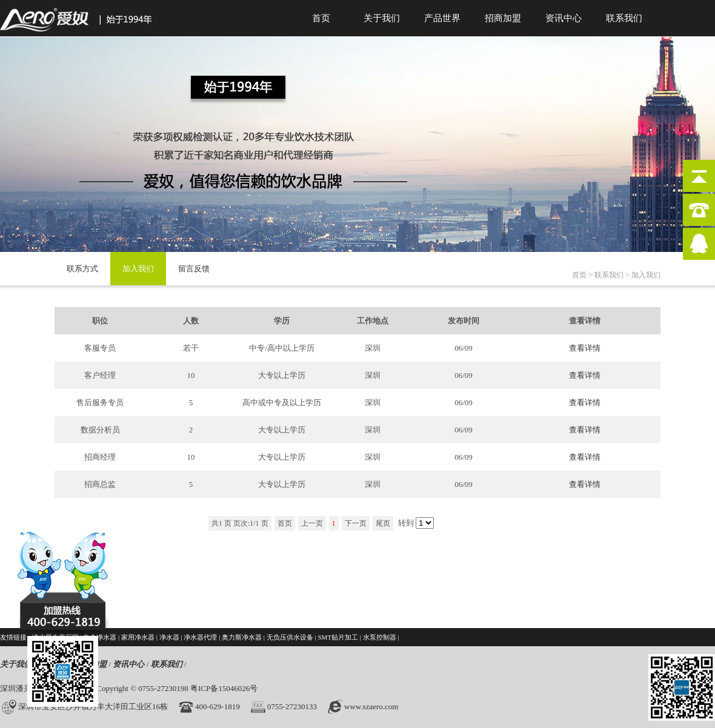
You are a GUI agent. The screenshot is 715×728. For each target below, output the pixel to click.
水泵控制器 (380, 637)
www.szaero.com (371, 706)
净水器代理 (200, 637)
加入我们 (138, 269)
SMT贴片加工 (338, 637)
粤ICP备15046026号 (224, 688)
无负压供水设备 (290, 637)
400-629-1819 (218, 706)
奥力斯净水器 (242, 637)
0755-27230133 (292, 706)
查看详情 (585, 348)
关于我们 (382, 18)
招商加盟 (503, 18)
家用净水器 (138, 637)
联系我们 (624, 18)
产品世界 (442, 18)
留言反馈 (194, 269)
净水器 (169, 637)
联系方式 (82, 269)
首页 (321, 18)
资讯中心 (564, 18)
